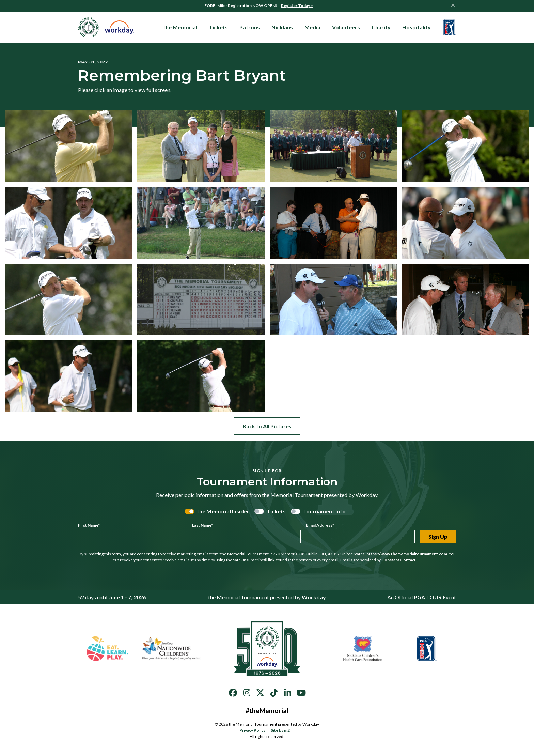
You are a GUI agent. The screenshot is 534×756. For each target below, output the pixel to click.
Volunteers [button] (346, 27)
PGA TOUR (428, 597)
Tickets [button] (218, 27)
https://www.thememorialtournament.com (407, 554)
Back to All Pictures (267, 426)
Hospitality (419, 27)
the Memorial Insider (223, 511)
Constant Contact (401, 560)
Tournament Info (324, 511)
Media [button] (312, 27)
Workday (314, 597)
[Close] (453, 5)
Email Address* (320, 525)
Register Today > (297, 6)
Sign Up (438, 536)
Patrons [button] (250, 27)
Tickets (276, 511)
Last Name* (202, 525)
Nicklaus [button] (282, 27)
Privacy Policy (252, 730)
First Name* (89, 525)
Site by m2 (282, 730)
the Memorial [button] (180, 27)
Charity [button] (381, 27)
